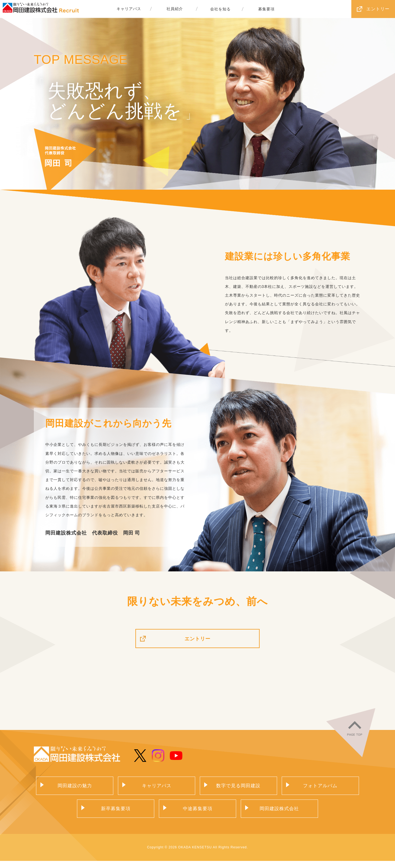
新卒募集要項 (116, 815)
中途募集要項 (198, 815)
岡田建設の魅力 (75, 791)
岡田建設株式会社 (279, 815)
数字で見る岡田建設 (238, 791)
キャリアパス (129, 9)
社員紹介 (175, 9)
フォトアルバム (320, 791)
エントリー (378, 9)
